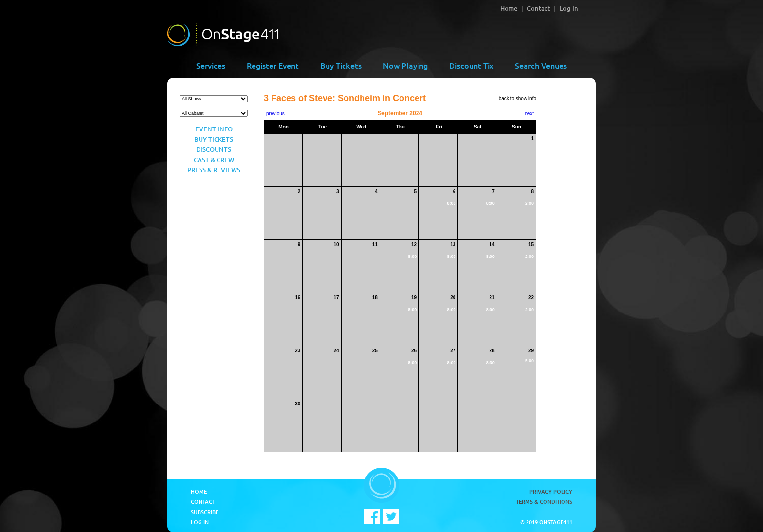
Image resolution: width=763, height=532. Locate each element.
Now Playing (405, 65)
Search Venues (541, 65)
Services (211, 65)
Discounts (214, 149)
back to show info (518, 99)
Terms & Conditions (544, 502)
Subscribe (205, 512)
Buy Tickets (341, 65)
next (529, 114)
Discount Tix (471, 65)
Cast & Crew (214, 160)
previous (275, 114)
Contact (538, 8)
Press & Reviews (214, 170)
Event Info (214, 129)
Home (509, 8)
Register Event (273, 65)
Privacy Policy (551, 491)
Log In (569, 8)
